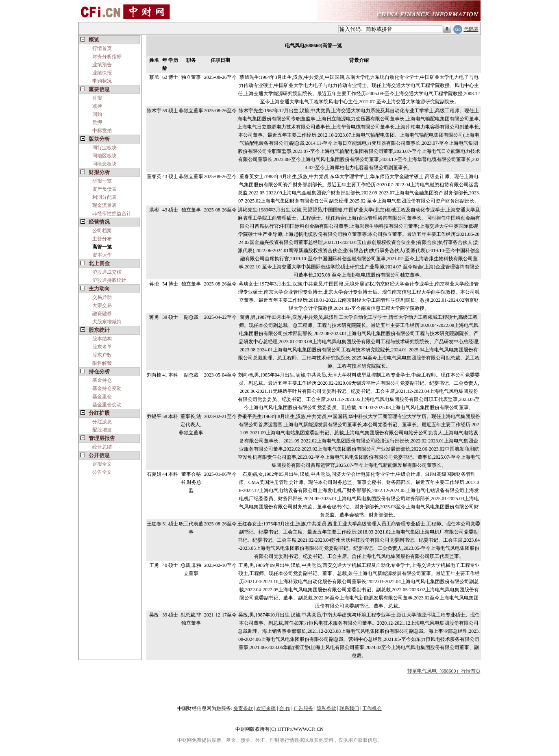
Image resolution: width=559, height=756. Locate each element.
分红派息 (102, 422)
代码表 (471, 29)
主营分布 (102, 239)
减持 (97, 106)
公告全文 (102, 472)
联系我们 (349, 708)
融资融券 (102, 314)
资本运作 (102, 255)
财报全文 (102, 464)
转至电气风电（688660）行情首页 (444, 671)
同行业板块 (104, 148)
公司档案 (102, 231)
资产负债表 (104, 189)
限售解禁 (102, 363)
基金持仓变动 (107, 388)
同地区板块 (104, 156)
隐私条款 (326, 708)
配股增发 (102, 430)
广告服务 (303, 708)
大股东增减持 (107, 322)
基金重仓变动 (107, 405)
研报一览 (102, 181)
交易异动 (102, 297)
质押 (97, 122)
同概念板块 (104, 164)
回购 (97, 114)
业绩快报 (102, 73)
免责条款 (243, 708)
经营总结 (102, 447)
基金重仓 (102, 397)
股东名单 (102, 347)
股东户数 (102, 355)
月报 (97, 98)
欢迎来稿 (266, 708)
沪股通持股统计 (109, 280)
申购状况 (102, 81)
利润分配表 (104, 197)
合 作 (285, 708)
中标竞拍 (102, 131)
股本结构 (102, 339)
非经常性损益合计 (112, 214)
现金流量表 (104, 205)
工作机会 (372, 708)
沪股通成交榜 (107, 272)
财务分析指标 (107, 57)
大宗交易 (102, 305)
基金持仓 (102, 380)
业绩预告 (102, 65)
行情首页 (102, 48)
